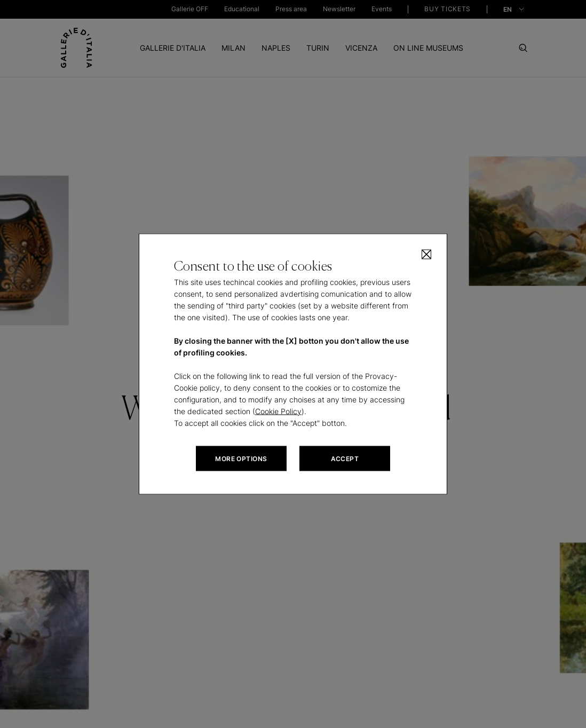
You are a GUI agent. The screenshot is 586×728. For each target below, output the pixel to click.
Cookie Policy (278, 411)
